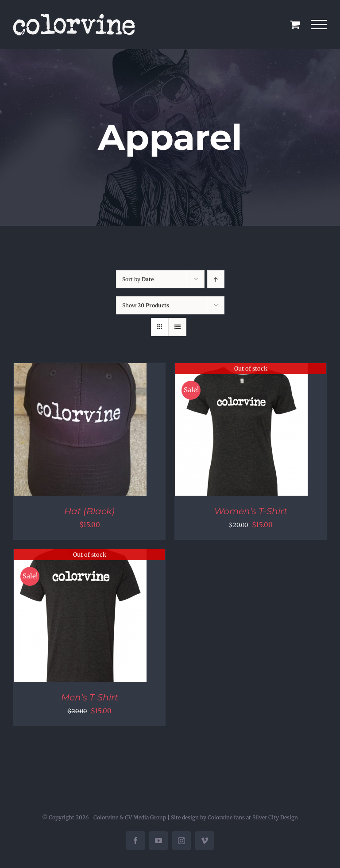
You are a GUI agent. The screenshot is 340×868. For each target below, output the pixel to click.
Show (146, 305)
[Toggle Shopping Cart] (295, 24)
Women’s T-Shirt (251, 511)
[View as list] (177, 327)
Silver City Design (275, 817)
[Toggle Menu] (319, 25)
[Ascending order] (216, 279)
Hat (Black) (89, 511)
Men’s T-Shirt (90, 697)
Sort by (138, 279)
